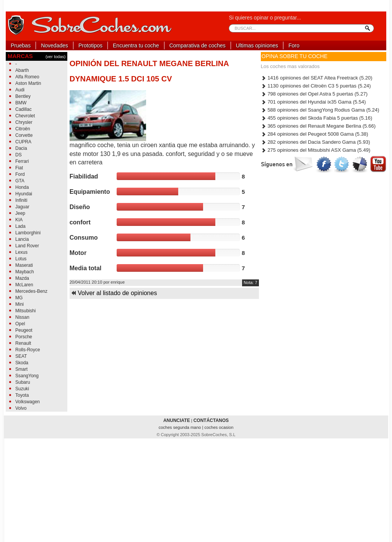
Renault (23, 343)
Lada (20, 226)
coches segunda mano (181, 427)
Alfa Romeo (27, 77)
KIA (19, 220)
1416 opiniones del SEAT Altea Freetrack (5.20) (317, 78)
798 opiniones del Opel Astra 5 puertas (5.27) (314, 94)
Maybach (25, 272)
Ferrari (22, 161)
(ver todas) (56, 57)
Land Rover (27, 246)
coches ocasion (219, 427)
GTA (20, 181)
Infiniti (21, 200)
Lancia (22, 239)
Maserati (24, 265)
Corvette (24, 135)
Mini (20, 304)
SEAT (21, 356)
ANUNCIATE (177, 420)
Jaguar (22, 207)
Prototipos (90, 45)
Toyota (22, 395)
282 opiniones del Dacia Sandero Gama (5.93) (316, 142)
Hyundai (24, 194)
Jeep (20, 213)
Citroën (23, 129)
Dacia (21, 148)
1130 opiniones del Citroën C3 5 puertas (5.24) (316, 86)
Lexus (21, 252)
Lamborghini (28, 233)
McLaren (24, 285)
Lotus (21, 259)
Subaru (23, 382)
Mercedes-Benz (31, 291)
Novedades (54, 45)
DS (19, 155)
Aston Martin (28, 83)
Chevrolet (25, 116)
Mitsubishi (25, 311)
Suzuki (22, 389)
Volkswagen (28, 402)
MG (19, 298)
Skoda (22, 363)
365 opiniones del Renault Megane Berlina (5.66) (318, 126)
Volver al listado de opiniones (114, 293)
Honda (22, 187)
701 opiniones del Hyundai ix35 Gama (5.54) (313, 102)
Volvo (21, 408)
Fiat (19, 168)
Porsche (24, 337)
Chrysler (24, 122)
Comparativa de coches (198, 45)
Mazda (22, 278)
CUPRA (23, 142)
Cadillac (24, 109)
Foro (294, 45)
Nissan (22, 317)
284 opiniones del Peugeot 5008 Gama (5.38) (315, 134)
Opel (20, 324)
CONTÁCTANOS (211, 420)
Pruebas (21, 45)
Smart (21, 369)
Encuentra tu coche (136, 45)
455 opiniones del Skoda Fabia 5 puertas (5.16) (317, 118)
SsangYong (27, 376)
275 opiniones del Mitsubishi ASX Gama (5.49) (316, 150)
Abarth (22, 70)
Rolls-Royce (28, 350)
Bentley (23, 96)
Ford (20, 174)
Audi (20, 90)
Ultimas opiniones (257, 45)
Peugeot (24, 330)
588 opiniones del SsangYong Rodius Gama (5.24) (320, 110)
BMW (21, 103)
